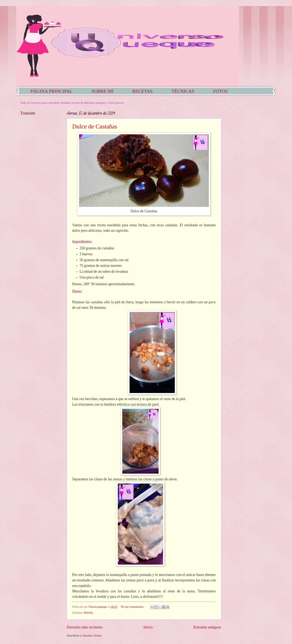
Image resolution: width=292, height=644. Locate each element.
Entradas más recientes (85, 627)
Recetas (89, 613)
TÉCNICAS (183, 91)
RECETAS (142, 91)
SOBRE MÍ (102, 91)
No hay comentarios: (133, 607)
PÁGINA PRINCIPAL (52, 91)
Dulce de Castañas (95, 126)
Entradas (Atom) (92, 636)
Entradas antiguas (207, 627)
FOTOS (220, 91)
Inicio (148, 627)
